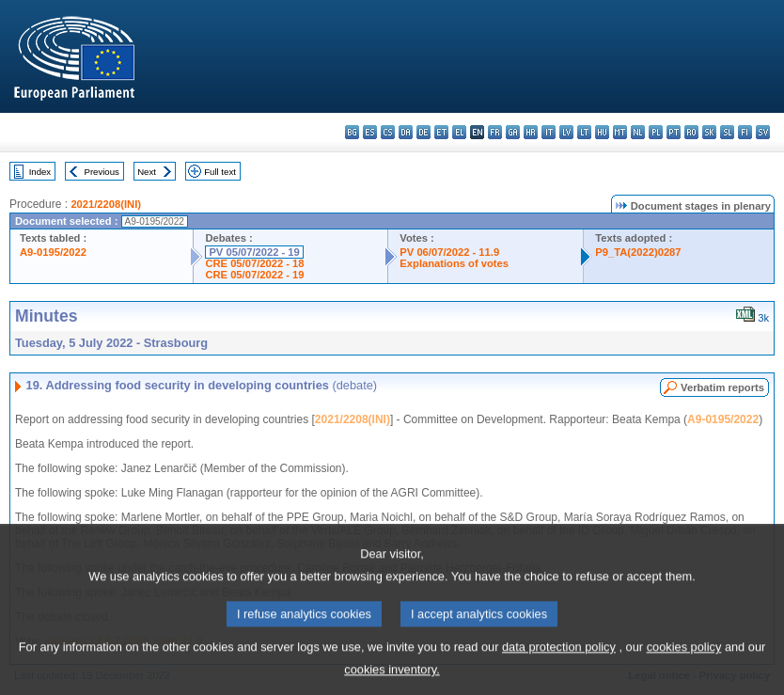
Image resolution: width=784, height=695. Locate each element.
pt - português (674, 132)
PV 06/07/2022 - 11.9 (449, 252)
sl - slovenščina (727, 132)
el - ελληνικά (459, 132)
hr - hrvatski (531, 132)
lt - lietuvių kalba (584, 132)
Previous (102, 172)
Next (147, 172)
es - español (370, 132)
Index (40, 172)
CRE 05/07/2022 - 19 (254, 275)
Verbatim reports (722, 387)
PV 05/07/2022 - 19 (254, 252)
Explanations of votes (454, 263)
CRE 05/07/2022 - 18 (254, 263)
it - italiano (549, 132)
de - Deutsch (423, 132)
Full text (220, 172)
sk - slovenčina (709, 132)
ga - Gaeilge (513, 132)
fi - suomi (745, 132)
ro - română (691, 132)
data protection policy (559, 659)
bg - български (352, 132)
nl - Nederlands (638, 132)
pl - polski (656, 132)
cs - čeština (388, 132)
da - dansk (406, 132)
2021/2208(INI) (106, 204)
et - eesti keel (441, 132)
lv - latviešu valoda (566, 132)
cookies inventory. (392, 681)
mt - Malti (620, 132)
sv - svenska (763, 132)
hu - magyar (602, 132)
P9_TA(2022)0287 (638, 252)
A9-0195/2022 (53, 252)
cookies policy (684, 659)
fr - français (495, 132)
